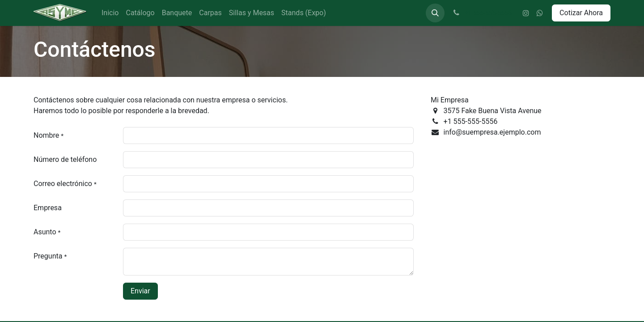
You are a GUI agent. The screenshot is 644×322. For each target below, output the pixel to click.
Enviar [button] (140, 291)
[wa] (540, 13)
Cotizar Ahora (581, 13)
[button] (435, 13)
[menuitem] (110, 13)
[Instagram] (526, 13)
